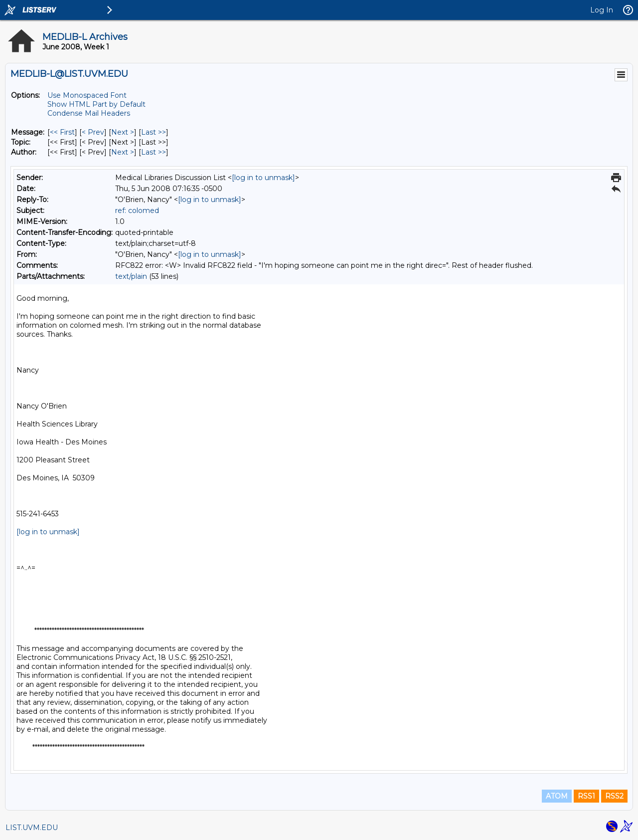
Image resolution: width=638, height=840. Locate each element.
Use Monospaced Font (87, 95)
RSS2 (614, 796)
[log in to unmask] (263, 178)
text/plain (131, 276)
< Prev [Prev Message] (93, 132)
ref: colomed (137, 210)
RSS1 (586, 796)
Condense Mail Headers (89, 113)
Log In (602, 10)
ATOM (557, 796)
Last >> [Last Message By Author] (154, 152)
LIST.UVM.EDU (32, 828)
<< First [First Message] (62, 132)
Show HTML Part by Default (96, 104)
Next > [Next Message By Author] (123, 152)
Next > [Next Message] (123, 132)
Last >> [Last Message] (154, 132)
